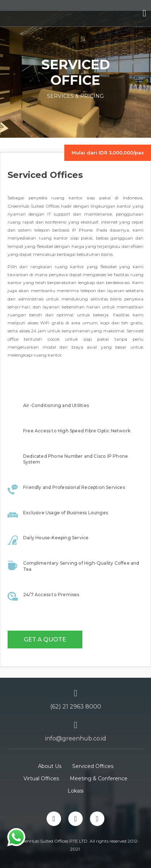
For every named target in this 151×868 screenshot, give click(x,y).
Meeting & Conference (99, 778)
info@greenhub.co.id (76, 738)
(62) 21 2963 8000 (76, 707)
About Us (50, 766)
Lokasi (75, 791)
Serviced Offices (93, 766)
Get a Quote (45, 639)
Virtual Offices (41, 778)
